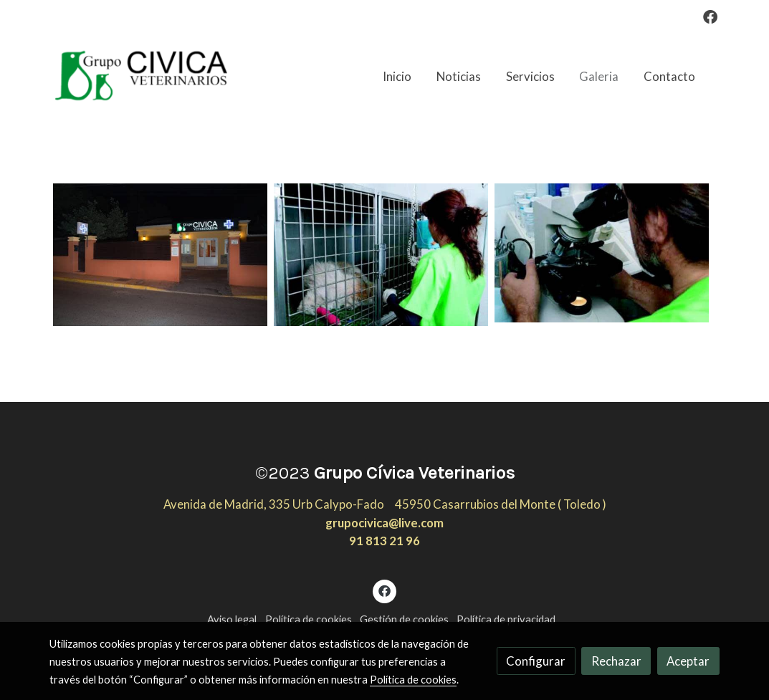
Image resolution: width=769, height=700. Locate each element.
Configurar (536, 661)
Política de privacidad (506, 619)
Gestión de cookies (404, 619)
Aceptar (688, 661)
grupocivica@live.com (384, 523)
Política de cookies (309, 619)
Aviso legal (232, 619)
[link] (141, 77)
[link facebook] (710, 16)
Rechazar (616, 661)
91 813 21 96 (384, 541)
